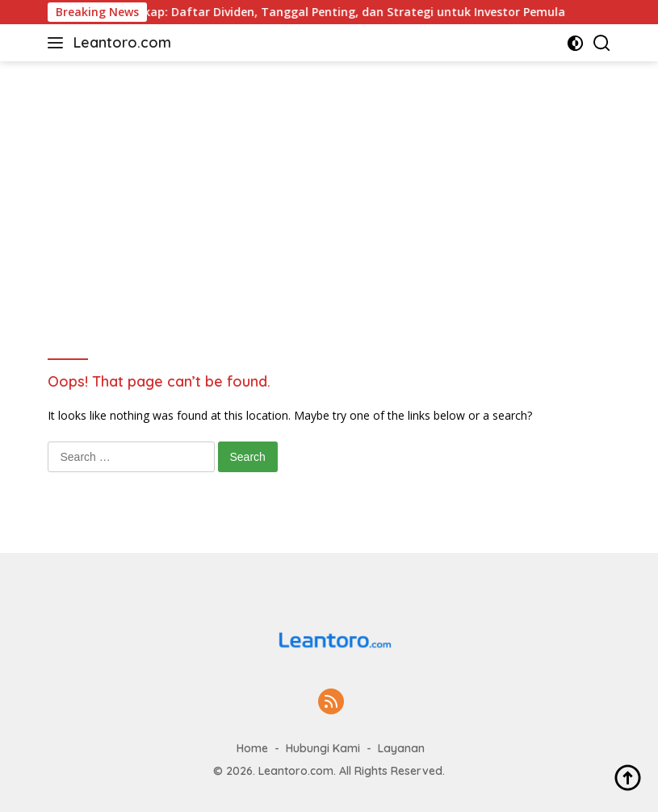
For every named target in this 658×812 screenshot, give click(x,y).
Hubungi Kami (323, 748)
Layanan (401, 748)
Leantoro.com (122, 42)
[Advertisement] (329, 182)
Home (252, 748)
